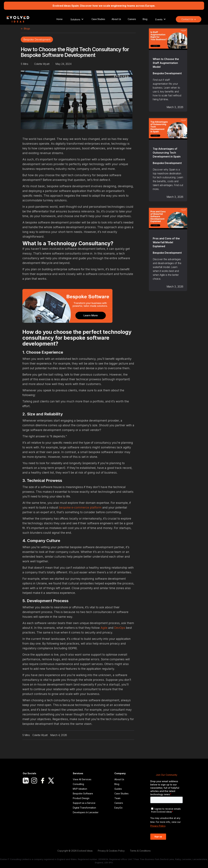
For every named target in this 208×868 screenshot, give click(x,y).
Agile (104, 628)
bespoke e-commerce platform (80, 507)
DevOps (120, 628)
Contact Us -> (189, 19)
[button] (77, 19)
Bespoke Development (37, 39)
